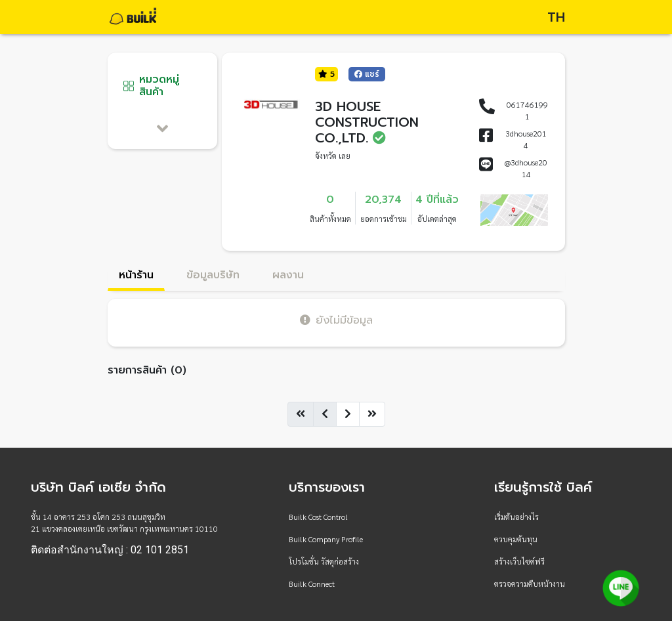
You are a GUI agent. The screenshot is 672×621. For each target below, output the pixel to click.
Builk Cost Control (318, 517)
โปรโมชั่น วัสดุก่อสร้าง (324, 561)
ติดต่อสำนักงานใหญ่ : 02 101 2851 (110, 550)
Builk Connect (312, 584)
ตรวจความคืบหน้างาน (530, 584)
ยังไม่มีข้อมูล (336, 320)
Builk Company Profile (326, 539)
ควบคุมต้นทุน (516, 539)
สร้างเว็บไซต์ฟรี (519, 561)
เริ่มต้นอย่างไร (516, 517)
